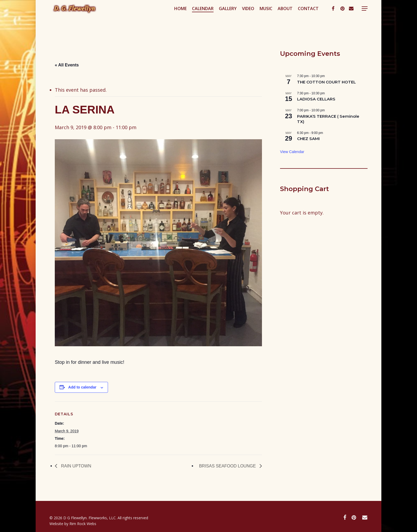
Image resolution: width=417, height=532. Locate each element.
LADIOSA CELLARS (316, 99)
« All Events (67, 65)
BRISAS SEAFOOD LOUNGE (228, 466)
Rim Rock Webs (83, 524)
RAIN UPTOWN (76, 466)
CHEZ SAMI (308, 139)
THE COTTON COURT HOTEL (326, 82)
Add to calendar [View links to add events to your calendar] (82, 387)
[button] (365, 20)
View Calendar (292, 152)
